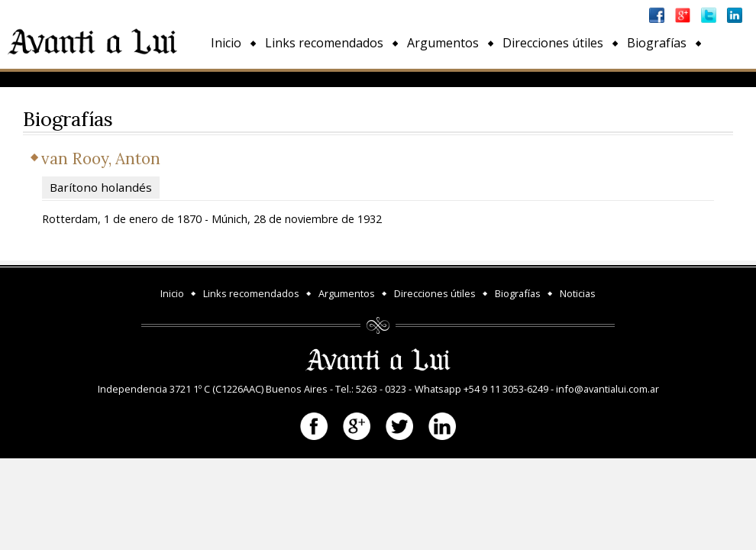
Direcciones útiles (553, 43)
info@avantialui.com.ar (607, 389)
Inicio (226, 43)
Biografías (657, 43)
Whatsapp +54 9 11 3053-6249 (481, 389)
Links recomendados (324, 43)
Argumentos (443, 43)
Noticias (234, 78)
